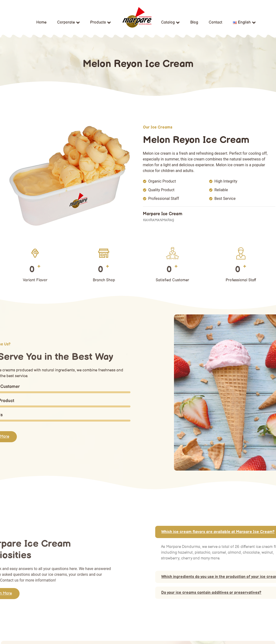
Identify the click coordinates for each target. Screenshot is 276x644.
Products (100, 23)
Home (41, 22)
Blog (194, 22)
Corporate (68, 23)
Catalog (170, 23)
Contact (215, 22)
